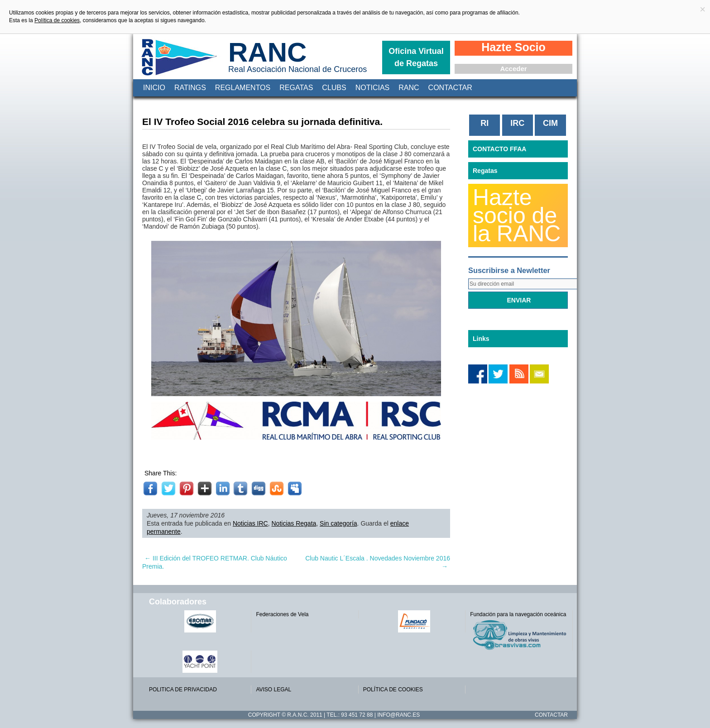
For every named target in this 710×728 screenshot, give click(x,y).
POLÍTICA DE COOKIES (393, 690)
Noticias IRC (250, 523)
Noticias (373, 88)
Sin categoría (338, 523)
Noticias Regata (294, 523)
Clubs (334, 88)
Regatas (296, 88)
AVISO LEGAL (273, 690)
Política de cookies (57, 20)
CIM (550, 123)
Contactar (450, 88)
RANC (267, 52)
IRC (517, 123)
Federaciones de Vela (282, 614)
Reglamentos (243, 88)
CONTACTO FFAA (499, 149)
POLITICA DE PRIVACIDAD (183, 690)
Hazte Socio (513, 47)
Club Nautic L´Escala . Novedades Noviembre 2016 (378, 562)
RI (485, 123)
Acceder (513, 69)
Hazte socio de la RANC (517, 216)
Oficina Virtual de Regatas (416, 57)
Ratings (190, 88)
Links (481, 339)
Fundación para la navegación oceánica (518, 614)
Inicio (154, 88)
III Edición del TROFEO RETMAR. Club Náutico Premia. (215, 562)
